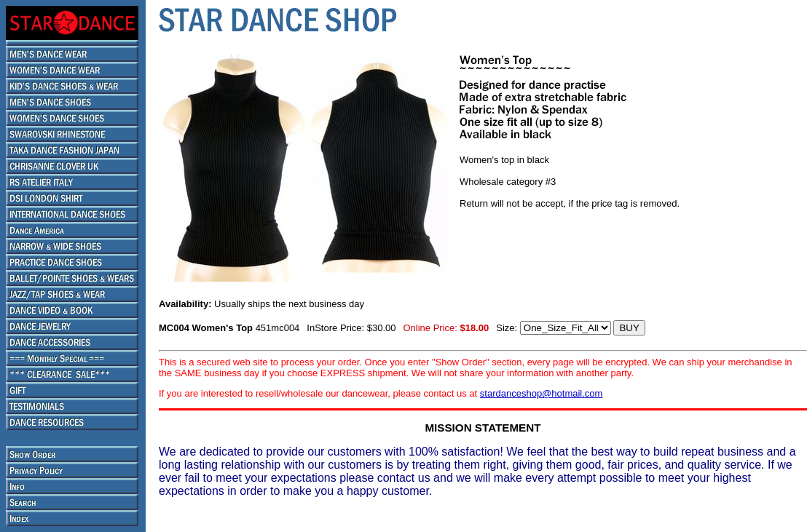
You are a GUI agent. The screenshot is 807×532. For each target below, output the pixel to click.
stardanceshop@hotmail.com (542, 393)
